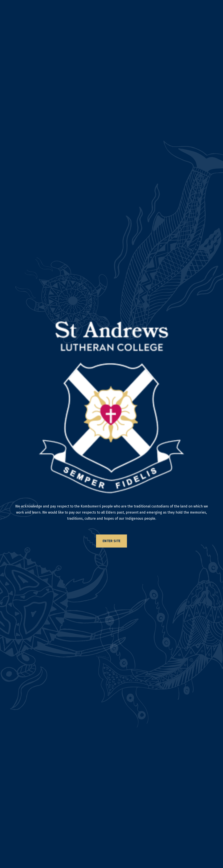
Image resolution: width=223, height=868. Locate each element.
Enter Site (111, 541)
